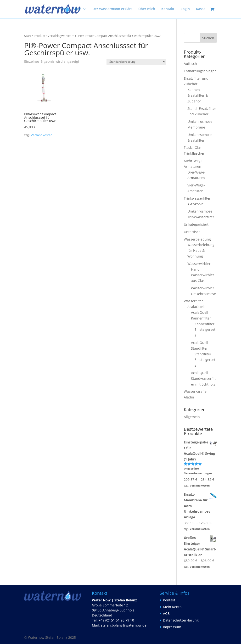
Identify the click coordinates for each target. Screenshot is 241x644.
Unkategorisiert (196, 224)
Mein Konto (172, 607)
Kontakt (168, 9)
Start (28, 36)
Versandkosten (42, 135)
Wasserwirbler (199, 264)
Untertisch (192, 232)
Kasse (201, 9)
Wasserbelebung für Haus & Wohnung (201, 250)
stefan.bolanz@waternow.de (124, 625)
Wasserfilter (193, 301)
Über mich (147, 9)
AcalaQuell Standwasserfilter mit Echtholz (203, 378)
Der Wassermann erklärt (112, 9)
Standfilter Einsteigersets (205, 360)
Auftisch (190, 64)
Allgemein (192, 417)
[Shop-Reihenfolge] (136, 62)
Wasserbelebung (197, 239)
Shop (77, 9)
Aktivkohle (196, 204)
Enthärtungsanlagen (200, 71)
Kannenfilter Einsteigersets (205, 330)
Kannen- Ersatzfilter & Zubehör (198, 95)
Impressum (172, 627)
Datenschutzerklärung (181, 620)
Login (185, 9)
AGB (166, 613)
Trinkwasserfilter (197, 198)
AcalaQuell (196, 307)
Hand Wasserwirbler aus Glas (203, 275)
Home (62, 9)
